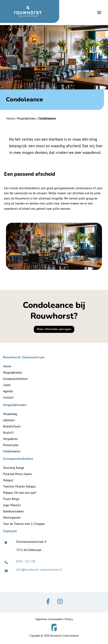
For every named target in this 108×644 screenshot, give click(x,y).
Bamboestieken (13, 511)
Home (10, 118)
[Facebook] (48, 601)
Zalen (7, 385)
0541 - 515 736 (26, 561)
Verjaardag (10, 414)
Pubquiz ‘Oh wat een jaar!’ (20, 493)
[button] (54, 329)
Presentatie (11, 445)
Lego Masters (12, 505)
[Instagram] (60, 601)
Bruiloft (8, 432)
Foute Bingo (11, 499)
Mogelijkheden (26, 118)
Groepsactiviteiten (15, 379)
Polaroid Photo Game (17, 474)
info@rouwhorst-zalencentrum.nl (39, 569)
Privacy (69, 619)
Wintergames (12, 517)
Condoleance (12, 451)
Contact (8, 397)
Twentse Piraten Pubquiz (19, 486)
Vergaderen (10, 439)
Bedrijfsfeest (12, 426)
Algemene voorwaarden (49, 619)
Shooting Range (14, 468)
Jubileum (9, 420)
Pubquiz (8, 480)
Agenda (8, 391)
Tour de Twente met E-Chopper (24, 524)
